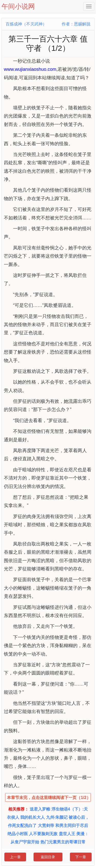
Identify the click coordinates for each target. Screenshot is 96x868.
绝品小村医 (18, 834)
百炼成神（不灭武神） (26, 24)
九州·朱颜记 (57, 817)
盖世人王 (67, 834)
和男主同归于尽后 (72, 826)
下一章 (81, 857)
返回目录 (48, 857)
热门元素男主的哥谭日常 (63, 842)
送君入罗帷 (40, 809)
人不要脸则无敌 (43, 834)
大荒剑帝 (46, 826)
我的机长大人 (33, 817)
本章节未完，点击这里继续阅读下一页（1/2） (49, 798)
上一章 (15, 857)
